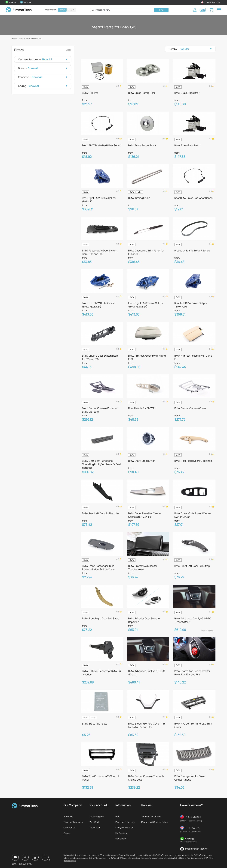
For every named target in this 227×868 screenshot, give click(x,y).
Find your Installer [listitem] (124, 828)
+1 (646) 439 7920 (193, 817)
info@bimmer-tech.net (197, 849)
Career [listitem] (67, 833)
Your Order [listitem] (95, 828)
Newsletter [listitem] (121, 839)
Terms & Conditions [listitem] (151, 816)
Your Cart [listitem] (94, 822)
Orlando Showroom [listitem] (73, 822)
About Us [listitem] (68, 816)
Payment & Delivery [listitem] (125, 822)
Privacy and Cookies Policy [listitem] (155, 822)
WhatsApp (190, 839)
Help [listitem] (118, 816)
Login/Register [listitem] (97, 816)
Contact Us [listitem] (69, 828)
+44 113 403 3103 (192, 828)
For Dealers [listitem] (121, 833)
